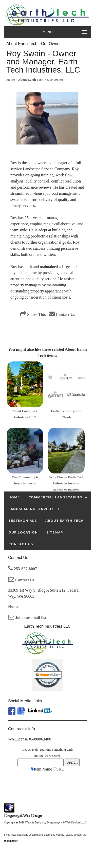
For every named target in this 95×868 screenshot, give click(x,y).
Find (48, 750)
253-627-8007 (23, 569)
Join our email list (27, 618)
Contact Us (62, 314)
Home (13, 606)
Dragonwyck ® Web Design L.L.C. (67, 823)
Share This (33, 314)
